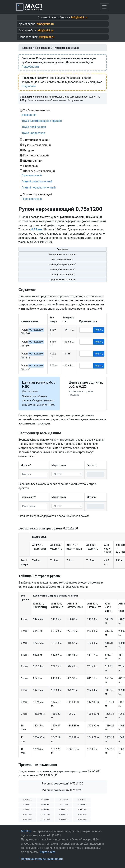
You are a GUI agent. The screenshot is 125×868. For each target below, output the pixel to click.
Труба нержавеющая (37, 110)
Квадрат (29, 150)
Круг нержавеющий (36, 155)
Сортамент (62, 249)
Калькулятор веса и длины (63, 254)
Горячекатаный (32, 175)
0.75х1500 (27, 820)
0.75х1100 (82, 810)
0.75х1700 (64, 820)
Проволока (31, 166)
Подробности (30, 67)
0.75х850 (82, 805)
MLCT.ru (26, 831)
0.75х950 (45, 810)
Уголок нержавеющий (38, 194)
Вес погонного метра (62, 259)
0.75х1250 (45, 815)
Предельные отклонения (62, 280)
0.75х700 (27, 805)
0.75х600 (64, 800)
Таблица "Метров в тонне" (63, 264)
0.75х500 (27, 800)
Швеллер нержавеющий (39, 171)
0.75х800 (64, 805)
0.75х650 (82, 800)
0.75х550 (45, 800)
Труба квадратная (33, 133)
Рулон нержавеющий (37, 145)
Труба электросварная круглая (42, 121)
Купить (99, 330)
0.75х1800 (82, 820)
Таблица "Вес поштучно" (62, 269)
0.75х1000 (64, 810)
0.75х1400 (64, 815)
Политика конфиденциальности (42, 859)
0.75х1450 (82, 815)
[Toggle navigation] (104, 7)
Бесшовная (29, 115)
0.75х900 (27, 810)
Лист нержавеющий (36, 140)
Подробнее (29, 86)
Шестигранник (33, 161)
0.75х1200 (27, 815)
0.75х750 (45, 805)
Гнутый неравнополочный (39, 188)
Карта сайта (48, 852)
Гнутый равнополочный (37, 181)
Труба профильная (34, 127)
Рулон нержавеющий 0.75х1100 (62, 784)
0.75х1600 (45, 820)
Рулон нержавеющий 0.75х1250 (62, 790)
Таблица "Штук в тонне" (62, 275)
